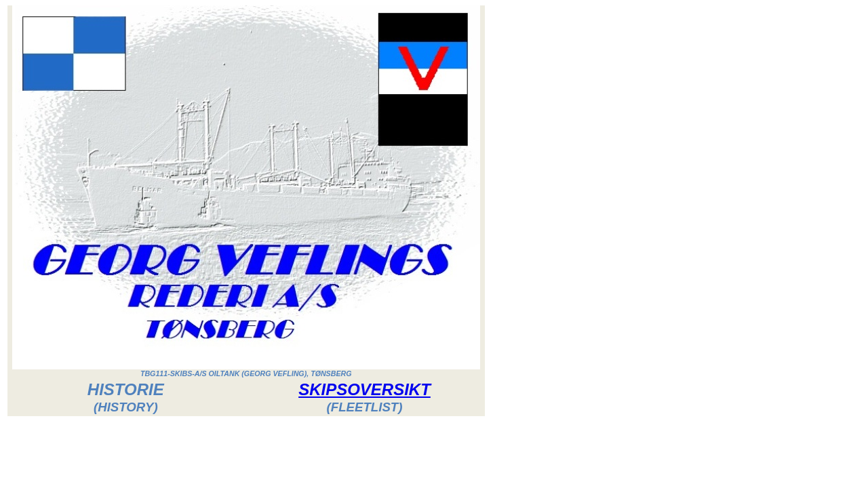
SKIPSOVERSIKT (364, 389)
